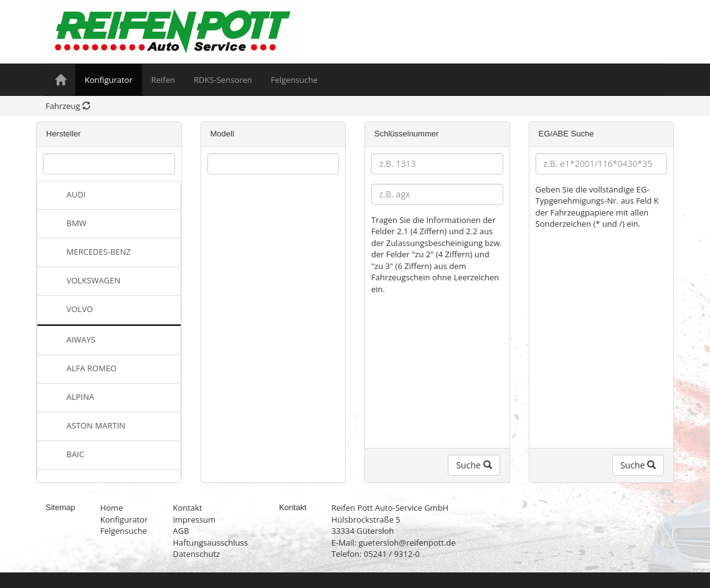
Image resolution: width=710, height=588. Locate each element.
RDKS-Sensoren (223, 80)
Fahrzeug (68, 106)
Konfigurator (109, 80)
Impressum (194, 519)
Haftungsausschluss (210, 543)
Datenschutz (196, 554)
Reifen (163, 80)
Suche (474, 465)
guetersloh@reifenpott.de (407, 543)
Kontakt (187, 508)
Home (112, 508)
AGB (181, 531)
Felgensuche (294, 80)
